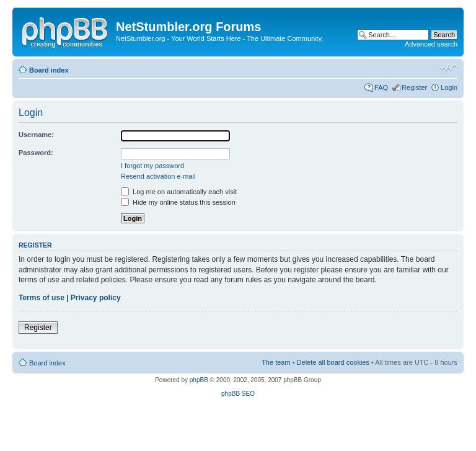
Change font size (448, 68)
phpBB (199, 380)
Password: (36, 153)
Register (414, 87)
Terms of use (42, 298)
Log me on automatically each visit (179, 192)
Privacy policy (96, 298)
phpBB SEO (238, 394)
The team (276, 362)
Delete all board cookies (333, 362)
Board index (49, 70)
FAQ (381, 87)
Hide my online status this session (178, 202)
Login (449, 87)
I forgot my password (152, 166)
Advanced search (431, 44)
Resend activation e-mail (158, 176)
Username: (36, 135)
